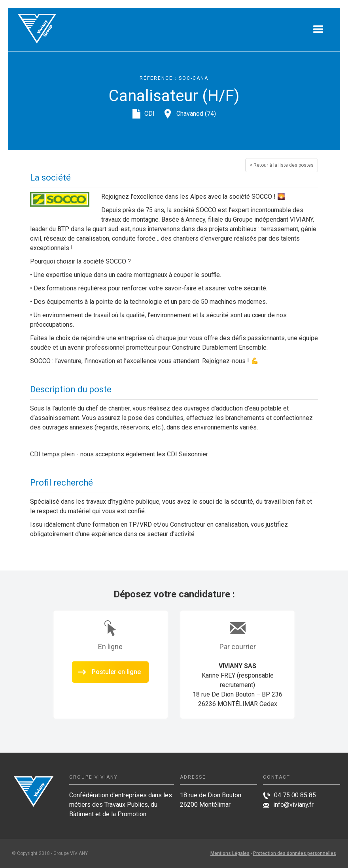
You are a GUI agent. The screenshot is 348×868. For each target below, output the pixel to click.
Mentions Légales (230, 853)
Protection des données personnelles (295, 853)
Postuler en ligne (116, 672)
